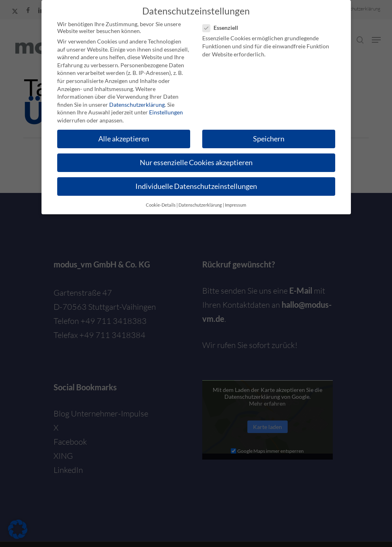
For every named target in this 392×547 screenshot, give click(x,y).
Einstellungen (166, 112)
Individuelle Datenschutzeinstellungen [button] (196, 186)
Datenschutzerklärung (137, 105)
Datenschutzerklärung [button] (200, 205)
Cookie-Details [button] (161, 205)
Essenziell (224, 28)
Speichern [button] (269, 139)
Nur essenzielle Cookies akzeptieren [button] (196, 163)
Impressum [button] (235, 205)
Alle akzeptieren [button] (124, 139)
